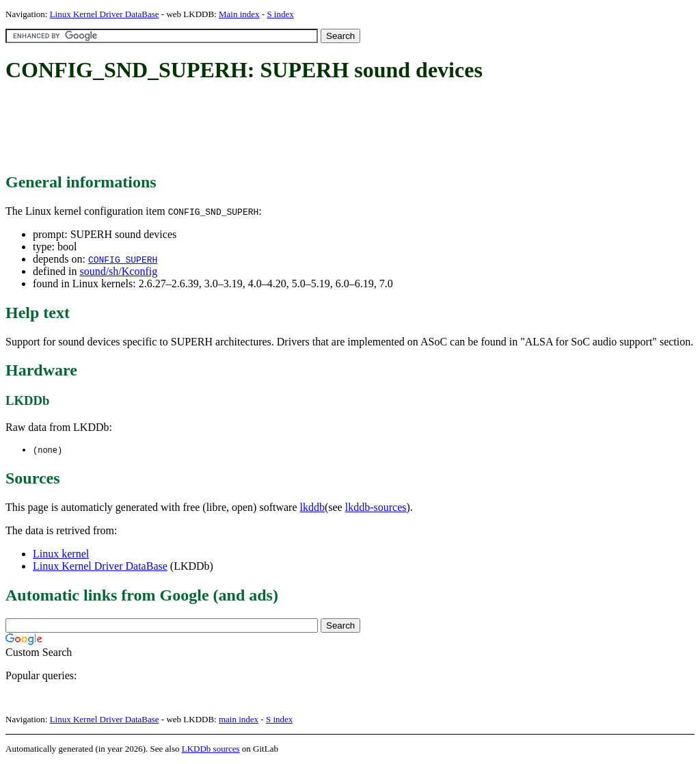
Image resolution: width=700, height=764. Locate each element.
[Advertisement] (254, 129)
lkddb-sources (376, 508)
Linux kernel (61, 554)
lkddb (312, 508)
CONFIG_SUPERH (123, 259)
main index (239, 720)
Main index (239, 14)
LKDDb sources (211, 749)
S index (280, 14)
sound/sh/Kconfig (118, 271)
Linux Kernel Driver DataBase (105, 14)
